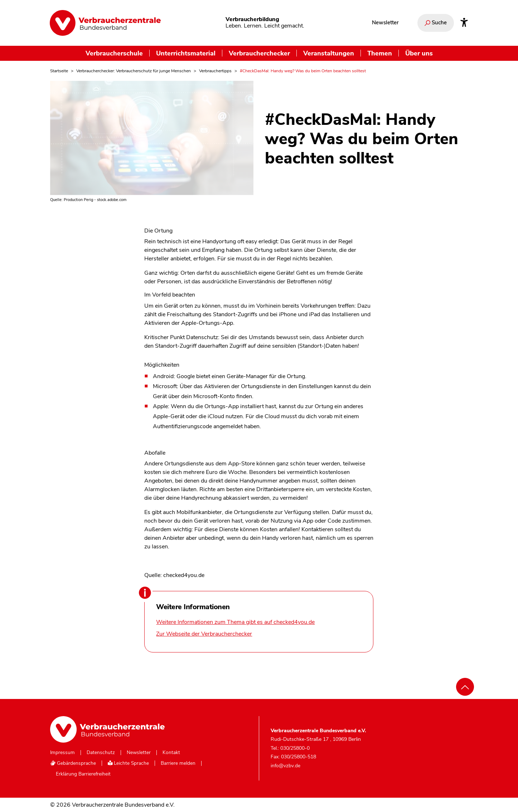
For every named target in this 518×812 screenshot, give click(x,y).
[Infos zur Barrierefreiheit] (464, 23)
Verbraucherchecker (259, 53)
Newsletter (385, 23)
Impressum (62, 753)
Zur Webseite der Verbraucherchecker (204, 634)
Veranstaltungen (329, 53)
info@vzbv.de (285, 766)
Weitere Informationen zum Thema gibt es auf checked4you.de (235, 622)
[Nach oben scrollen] (465, 687)
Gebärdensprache (73, 763)
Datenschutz (101, 753)
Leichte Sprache (129, 763)
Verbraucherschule (114, 53)
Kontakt (171, 753)
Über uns (419, 53)
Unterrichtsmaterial (186, 53)
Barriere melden (178, 763)
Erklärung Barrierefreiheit (83, 774)
